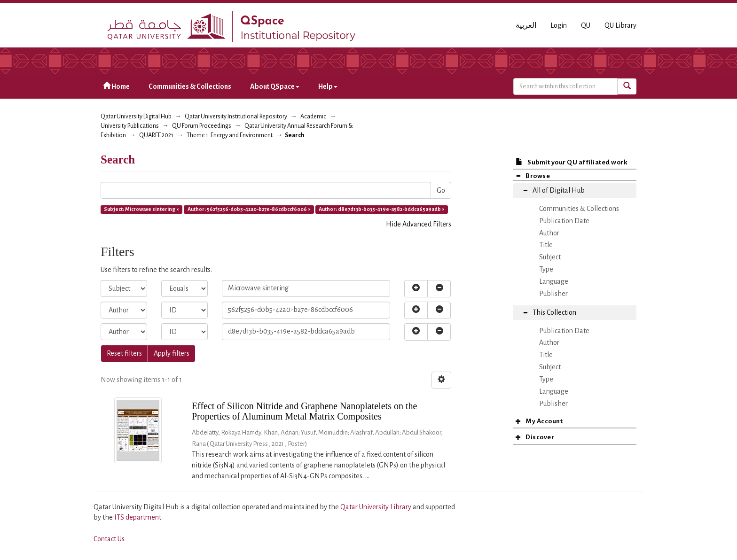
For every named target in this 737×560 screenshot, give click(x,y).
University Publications (130, 126)
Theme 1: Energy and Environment (230, 135)
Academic (313, 117)
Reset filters (124, 353)
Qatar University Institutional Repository (236, 117)
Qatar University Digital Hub (136, 117)
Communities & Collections (190, 86)
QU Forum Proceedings (202, 126)
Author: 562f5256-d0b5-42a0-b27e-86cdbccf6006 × (249, 209)
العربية (526, 25)
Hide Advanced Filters (419, 224)
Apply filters (172, 353)
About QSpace (275, 86)
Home (116, 86)
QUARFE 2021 (156, 135)
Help (328, 86)
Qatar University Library (376, 507)
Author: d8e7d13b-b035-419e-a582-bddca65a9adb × (382, 209)
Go (441, 190)
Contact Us (109, 539)
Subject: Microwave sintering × (141, 209)
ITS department (138, 517)
